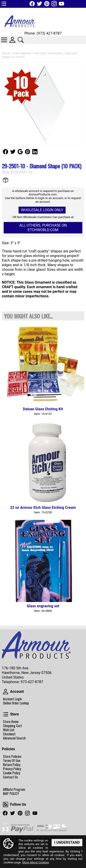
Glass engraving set (43, 606)
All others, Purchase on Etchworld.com (43, 228)
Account (6, 692)
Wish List (9, 730)
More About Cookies (36, 863)
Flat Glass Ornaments (48, 53)
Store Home (11, 722)
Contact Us (10, 777)
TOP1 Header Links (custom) (4, 4)
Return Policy (12, 765)
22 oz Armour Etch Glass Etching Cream (43, 508)
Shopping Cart (12, 726)
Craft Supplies (22, 53)
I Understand (67, 842)
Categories (4, 40)
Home (6, 53)
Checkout (9, 734)
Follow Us (6, 152)
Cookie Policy (12, 773)
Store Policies (12, 756)
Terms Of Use (12, 761)
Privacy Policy (12, 769)
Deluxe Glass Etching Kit (43, 409)
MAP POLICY (11, 794)
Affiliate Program (14, 789)
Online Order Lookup (16, 703)
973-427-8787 (32, 682)
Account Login (12, 699)
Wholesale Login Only (42, 210)
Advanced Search (14, 738)
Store (6, 714)
